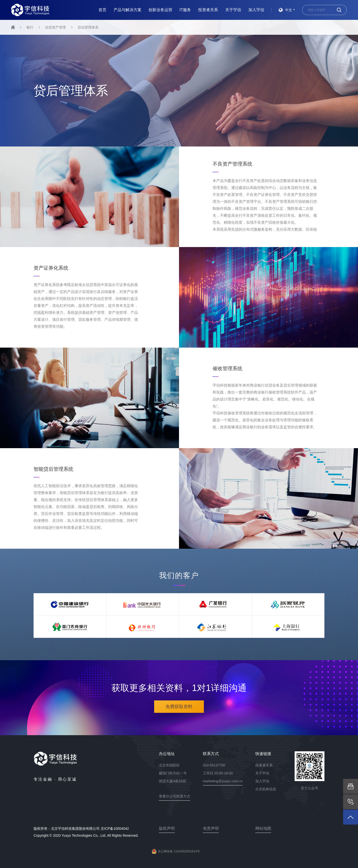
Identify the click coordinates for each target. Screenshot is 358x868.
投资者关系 (208, 10)
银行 (30, 27)
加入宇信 (256, 10)
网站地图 (263, 828)
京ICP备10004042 (115, 829)
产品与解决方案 (128, 10)
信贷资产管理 (55, 27)
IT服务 (185, 10)
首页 (102, 10)
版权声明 (167, 828)
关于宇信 (233, 10)
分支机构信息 (266, 789)
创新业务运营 (160, 10)
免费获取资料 (179, 707)
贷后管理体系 (88, 27)
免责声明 (211, 828)
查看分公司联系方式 (175, 796)
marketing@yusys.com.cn (223, 781)
